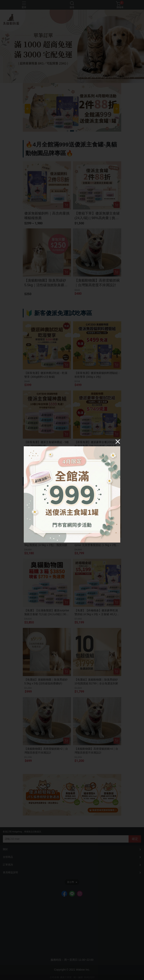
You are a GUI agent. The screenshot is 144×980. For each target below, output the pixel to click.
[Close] (118, 441)
